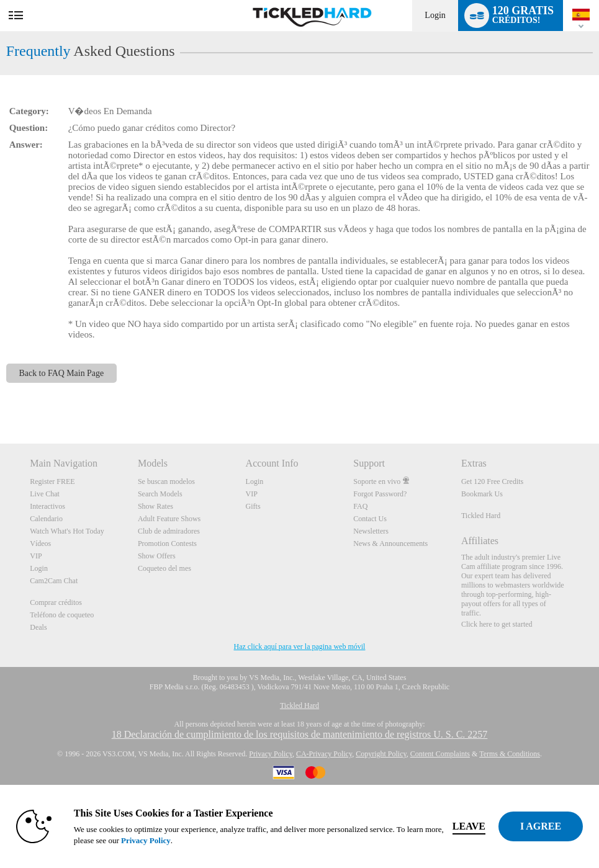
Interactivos (47, 506)
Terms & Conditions (510, 754)
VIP (36, 556)
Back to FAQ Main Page (62, 373)
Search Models (160, 494)
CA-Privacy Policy (324, 754)
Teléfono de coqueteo (62, 615)
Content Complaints (440, 754)
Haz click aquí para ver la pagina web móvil (300, 647)
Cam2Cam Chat (54, 581)
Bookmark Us (482, 494)
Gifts (253, 506)
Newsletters (371, 531)
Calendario (46, 519)
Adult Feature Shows (169, 519)
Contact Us (370, 519)
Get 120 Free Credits (492, 481)
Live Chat (45, 494)
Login (435, 15)
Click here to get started (497, 624)
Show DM (0, 397)
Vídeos (40, 544)
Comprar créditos (56, 602)
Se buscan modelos (166, 481)
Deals (38, 627)
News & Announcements (390, 544)
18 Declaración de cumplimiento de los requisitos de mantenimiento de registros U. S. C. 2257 (300, 734)
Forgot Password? (380, 494)
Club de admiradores (169, 531)
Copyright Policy (381, 754)
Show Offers (157, 556)
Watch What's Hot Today (67, 531)
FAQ (360, 506)
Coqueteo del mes (164, 568)
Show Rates (155, 506)
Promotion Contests (167, 544)
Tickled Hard (481, 516)
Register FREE (52, 481)
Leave (469, 826)
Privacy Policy (271, 754)
